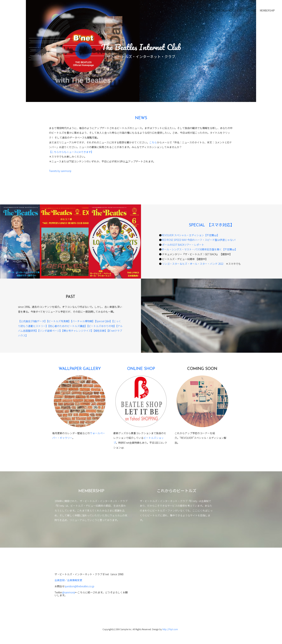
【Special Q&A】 (104, 321)
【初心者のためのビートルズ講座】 (68, 326)
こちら (153, 142)
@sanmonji (69, 592)
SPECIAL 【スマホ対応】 (212, 225)
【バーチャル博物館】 (83, 321)
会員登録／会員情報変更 (68, 580)
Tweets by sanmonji (60, 171)
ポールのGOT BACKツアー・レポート (183, 245)
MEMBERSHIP (267, 10)
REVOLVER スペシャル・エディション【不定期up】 (190, 235)
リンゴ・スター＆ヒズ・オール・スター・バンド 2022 (194, 264)
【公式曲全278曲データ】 (32, 321)
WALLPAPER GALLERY (80, 369)
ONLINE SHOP (141, 369)
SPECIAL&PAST (225, 10)
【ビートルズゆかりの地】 (102, 326)
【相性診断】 (100, 331)
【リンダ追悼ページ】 (50, 331)
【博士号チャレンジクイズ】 (78, 331)
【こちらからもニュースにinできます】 (71, 152)
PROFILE (251, 10)
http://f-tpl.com (170, 629)
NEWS (209, 10)
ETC (240, 10)
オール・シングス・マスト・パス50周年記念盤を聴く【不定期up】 (199, 249)
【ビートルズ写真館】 (59, 321)
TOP (199, 10)
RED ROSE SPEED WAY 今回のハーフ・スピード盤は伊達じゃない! (198, 240)
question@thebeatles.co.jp (79, 586)
